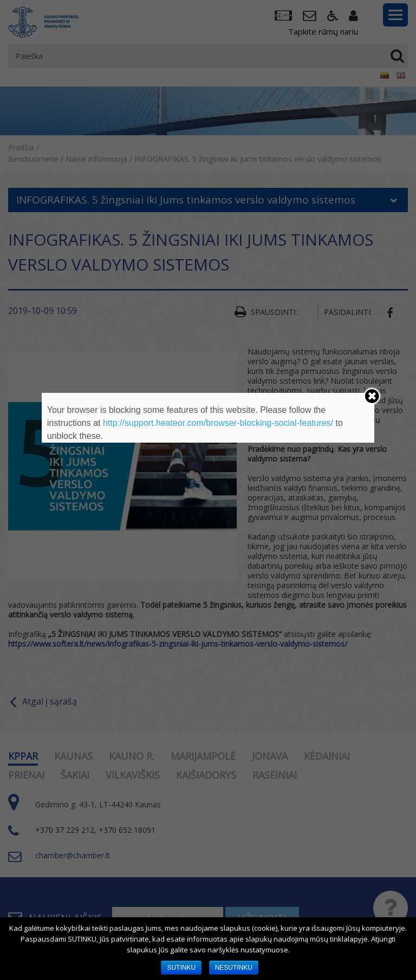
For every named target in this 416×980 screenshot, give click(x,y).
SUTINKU (181, 968)
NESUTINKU (234, 968)
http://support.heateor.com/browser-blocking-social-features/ (218, 423)
